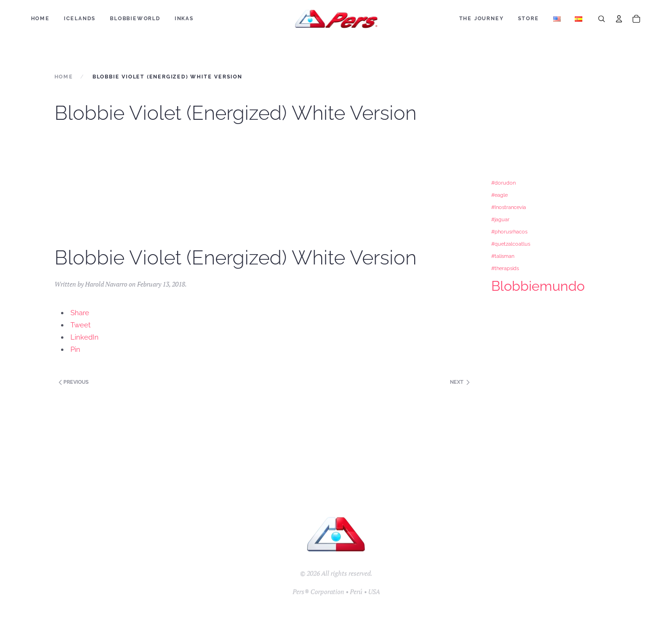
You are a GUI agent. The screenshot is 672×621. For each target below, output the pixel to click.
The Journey (482, 19)
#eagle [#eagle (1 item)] (499, 195)
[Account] (619, 19)
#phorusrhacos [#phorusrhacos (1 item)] (509, 232)
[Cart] (636, 19)
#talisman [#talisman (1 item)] (503, 256)
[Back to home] (336, 19)
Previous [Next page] (73, 382)
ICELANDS (80, 19)
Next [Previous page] (460, 382)
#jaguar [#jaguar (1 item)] (500, 219)
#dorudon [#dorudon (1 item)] (503, 183)
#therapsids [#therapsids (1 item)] (505, 268)
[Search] (602, 19)
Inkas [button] (184, 19)
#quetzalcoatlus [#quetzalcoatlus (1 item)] (511, 244)
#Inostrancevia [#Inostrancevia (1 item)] (509, 207)
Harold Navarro (106, 284)
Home (40, 19)
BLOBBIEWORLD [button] (135, 19)
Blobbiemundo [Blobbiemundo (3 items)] (538, 286)
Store (529, 19)
